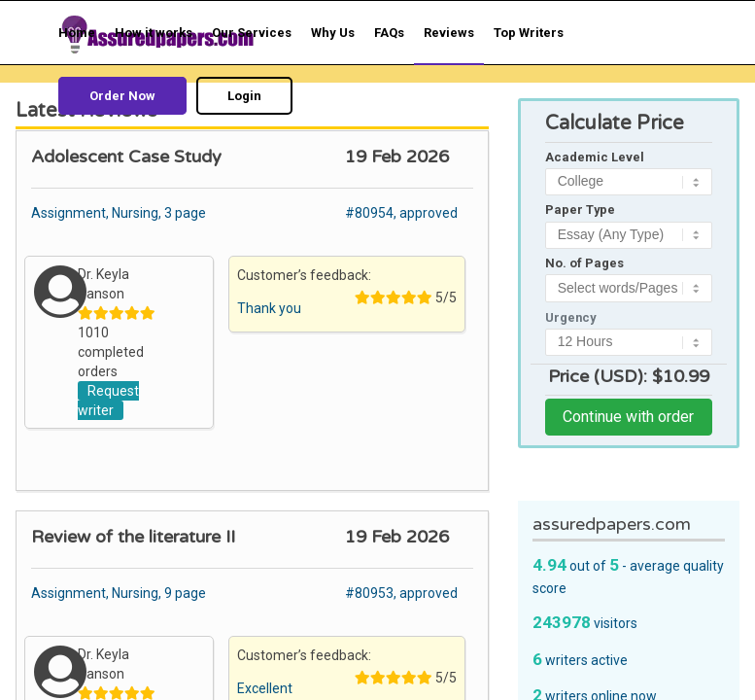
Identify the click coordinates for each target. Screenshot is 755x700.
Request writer (108, 401)
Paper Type (580, 210)
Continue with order (628, 417)
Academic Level (595, 157)
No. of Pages (584, 263)
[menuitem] (77, 33)
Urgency (570, 317)
